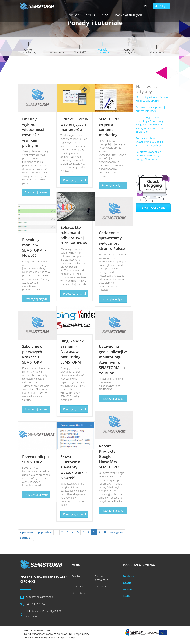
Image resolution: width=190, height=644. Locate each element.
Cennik (90, 15)
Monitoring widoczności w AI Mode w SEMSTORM (152, 99)
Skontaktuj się (153, 208)
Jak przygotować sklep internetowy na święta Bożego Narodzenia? (148, 155)
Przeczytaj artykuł (36, 192)
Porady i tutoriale (103, 51)
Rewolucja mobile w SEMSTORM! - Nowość (34, 248)
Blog (105, 15)
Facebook (129, 576)
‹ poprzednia (44, 532)
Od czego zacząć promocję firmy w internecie (151, 109)
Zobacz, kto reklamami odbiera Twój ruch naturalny (74, 235)
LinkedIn (128, 589)
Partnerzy (100, 587)
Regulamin (78, 576)
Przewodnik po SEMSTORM (35, 459)
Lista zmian (78, 587)
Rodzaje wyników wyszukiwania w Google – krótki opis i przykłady (150, 142)
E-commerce (57, 52)
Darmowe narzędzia (130, 15)
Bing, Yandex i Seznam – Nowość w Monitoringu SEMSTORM (73, 352)
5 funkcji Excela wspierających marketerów (74, 124)
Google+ (128, 583)
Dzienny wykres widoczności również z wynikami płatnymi (33, 132)
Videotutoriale (80, 593)
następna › (117, 532)
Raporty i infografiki (130, 51)
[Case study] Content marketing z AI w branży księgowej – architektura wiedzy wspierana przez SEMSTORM (150, 124)
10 (105, 532)
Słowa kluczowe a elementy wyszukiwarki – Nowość (74, 467)
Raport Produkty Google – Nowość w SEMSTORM (109, 456)
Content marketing (29, 51)
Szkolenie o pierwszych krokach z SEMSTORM (32, 354)
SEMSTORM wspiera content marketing (109, 127)
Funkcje (74, 15)
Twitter (127, 596)
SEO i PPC (80, 52)
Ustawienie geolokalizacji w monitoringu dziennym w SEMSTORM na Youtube (113, 360)
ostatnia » (26, 538)
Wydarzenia (157, 52)
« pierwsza (26, 532)
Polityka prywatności (102, 578)
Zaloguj (163, 6)
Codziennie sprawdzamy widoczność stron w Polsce (112, 241)
